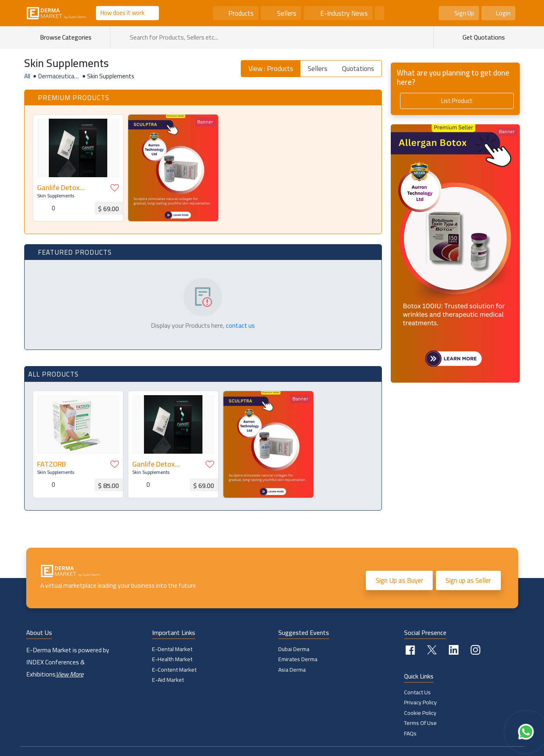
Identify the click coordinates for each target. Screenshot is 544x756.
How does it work (122, 13)
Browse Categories (69, 37)
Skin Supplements (55, 195)
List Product (457, 101)
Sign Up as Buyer (399, 580)
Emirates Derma (298, 659)
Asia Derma (292, 670)
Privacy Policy (420, 703)
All (27, 76)
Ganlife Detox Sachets (58, 187)
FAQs (411, 733)
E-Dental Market (172, 649)
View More (70, 674)
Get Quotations (483, 37)
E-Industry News (344, 13)
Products (241, 13)
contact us (240, 325)
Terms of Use (420, 723)
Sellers (287, 13)
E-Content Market (174, 670)
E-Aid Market (168, 680)
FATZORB (51, 464)
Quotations (358, 69)
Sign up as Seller (468, 580)
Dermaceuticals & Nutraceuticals (58, 76)
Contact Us (417, 692)
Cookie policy (420, 713)
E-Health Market (172, 659)
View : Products (271, 69)
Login (503, 13)
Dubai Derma (294, 649)
